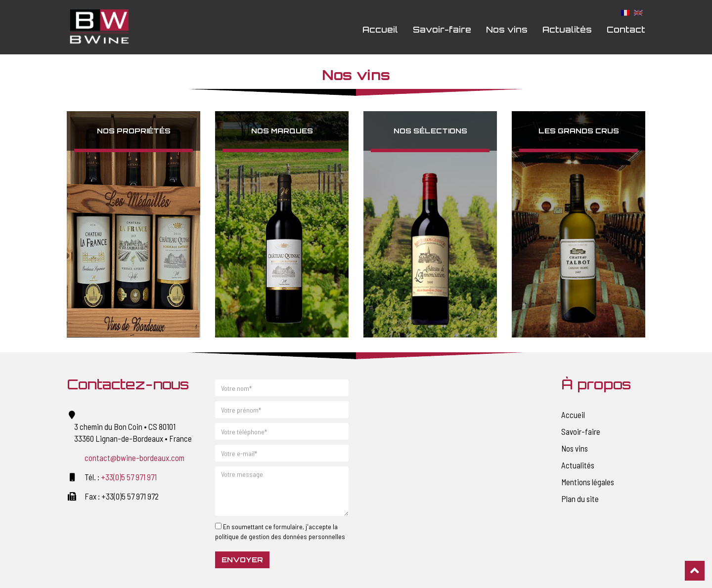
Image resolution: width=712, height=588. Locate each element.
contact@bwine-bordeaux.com (134, 458)
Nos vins (507, 30)
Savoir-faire (442, 30)
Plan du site (580, 499)
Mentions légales (588, 482)
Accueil (380, 30)
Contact (626, 30)
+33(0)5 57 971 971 (129, 477)
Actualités (567, 30)
